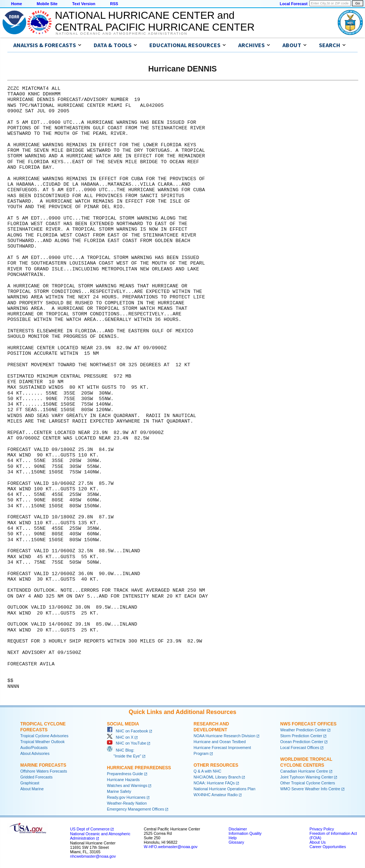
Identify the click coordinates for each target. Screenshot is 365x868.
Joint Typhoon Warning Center (307, 777)
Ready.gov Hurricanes (126, 797)
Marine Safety (119, 791)
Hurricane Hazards (123, 780)
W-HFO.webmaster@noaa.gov (171, 847)
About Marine (32, 789)
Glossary (236, 842)
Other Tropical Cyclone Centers (308, 783)
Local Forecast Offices (300, 748)
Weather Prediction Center (303, 730)
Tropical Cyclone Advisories (44, 736)
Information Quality (245, 833)
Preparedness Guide (125, 774)
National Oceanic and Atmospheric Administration (121, 34)
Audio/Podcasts (34, 748)
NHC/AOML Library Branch (217, 777)
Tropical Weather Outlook (42, 742)
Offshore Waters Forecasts (44, 771)
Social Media (123, 724)
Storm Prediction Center (301, 736)
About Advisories (35, 753)
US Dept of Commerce (90, 829)
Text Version (84, 4)
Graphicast (30, 783)
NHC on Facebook (128, 731)
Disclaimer (238, 829)
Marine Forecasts (43, 765)
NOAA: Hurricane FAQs (214, 783)
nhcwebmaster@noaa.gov (93, 856)
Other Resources (216, 765)
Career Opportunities (328, 847)
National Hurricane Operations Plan (225, 789)
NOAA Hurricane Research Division (225, 736)
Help (233, 838)
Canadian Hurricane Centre (304, 771)
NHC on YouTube (126, 743)
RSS (114, 4)
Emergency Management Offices (135, 809)
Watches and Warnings (127, 785)
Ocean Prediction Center (302, 742)
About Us (317, 842)
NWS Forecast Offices (308, 724)
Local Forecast (294, 4)
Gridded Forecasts (36, 777)
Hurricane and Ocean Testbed (220, 742)
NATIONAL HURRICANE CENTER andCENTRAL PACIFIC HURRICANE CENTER (155, 21)
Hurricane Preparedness (139, 768)
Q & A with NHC (207, 771)
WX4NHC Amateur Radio (216, 795)
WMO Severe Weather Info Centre (310, 789)
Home (17, 4)
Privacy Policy (321, 829)
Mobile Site (47, 4)
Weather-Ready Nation (127, 803)
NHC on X (120, 737)
